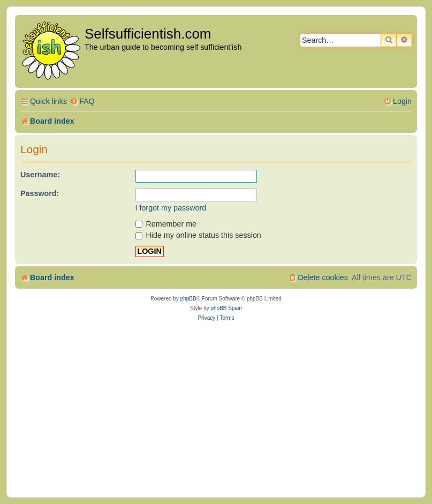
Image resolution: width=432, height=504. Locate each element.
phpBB (188, 299)
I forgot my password (171, 208)
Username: (40, 175)
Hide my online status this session (198, 235)
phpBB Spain (226, 308)
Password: (40, 193)
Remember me (166, 224)
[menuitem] (82, 101)
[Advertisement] (216, 409)
